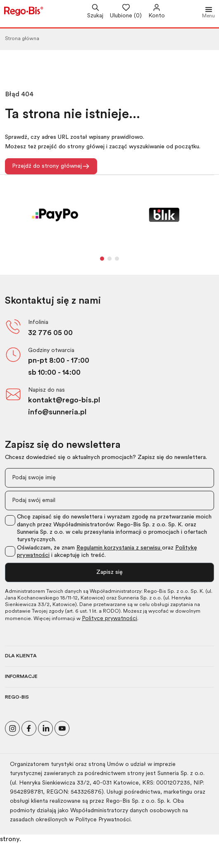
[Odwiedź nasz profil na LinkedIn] (45, 727)
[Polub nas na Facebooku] (29, 727)
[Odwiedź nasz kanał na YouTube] (62, 727)
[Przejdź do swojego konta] (153, 12)
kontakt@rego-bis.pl (64, 401)
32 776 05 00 (50, 333)
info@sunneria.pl (57, 413)
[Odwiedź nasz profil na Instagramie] (12, 727)
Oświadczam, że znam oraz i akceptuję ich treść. (107, 552)
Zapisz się (109, 572)
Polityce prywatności (109, 619)
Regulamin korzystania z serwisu (119, 548)
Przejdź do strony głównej (51, 166)
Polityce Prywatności (103, 820)
